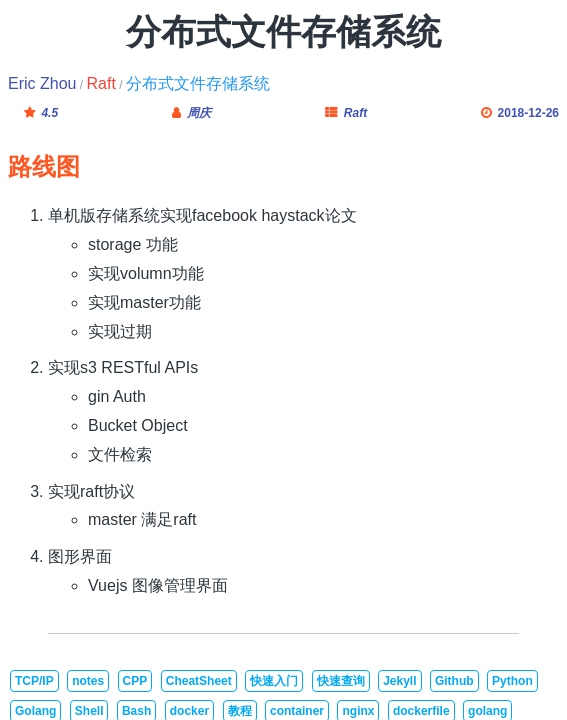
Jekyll (399, 681)
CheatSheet (199, 681)
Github (454, 681)
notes (88, 681)
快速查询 (341, 681)
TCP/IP (34, 681)
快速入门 (274, 681)
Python (512, 681)
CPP (135, 681)
